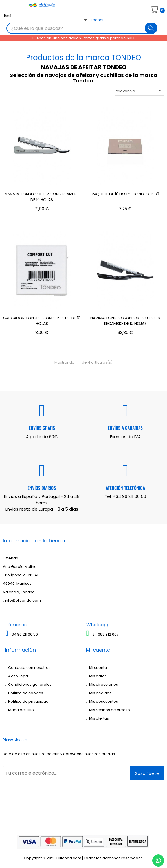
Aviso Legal (17, 676)
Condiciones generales (28, 684)
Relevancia (139, 91)
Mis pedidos (99, 693)
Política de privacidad (27, 701)
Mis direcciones (102, 684)
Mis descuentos (102, 701)
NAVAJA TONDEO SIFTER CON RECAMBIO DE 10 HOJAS (42, 197)
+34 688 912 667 (103, 634)
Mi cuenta (96, 668)
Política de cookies (24, 693)
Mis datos (96, 676)
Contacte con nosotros (28, 668)
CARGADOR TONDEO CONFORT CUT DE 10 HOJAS (42, 321)
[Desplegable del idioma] (87, 30)
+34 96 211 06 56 (129, 496)
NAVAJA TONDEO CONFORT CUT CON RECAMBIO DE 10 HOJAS (125, 321)
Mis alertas (97, 718)
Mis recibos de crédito (108, 710)
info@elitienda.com (22, 600)
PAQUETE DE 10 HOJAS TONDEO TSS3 (125, 194)
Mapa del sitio (19, 710)
